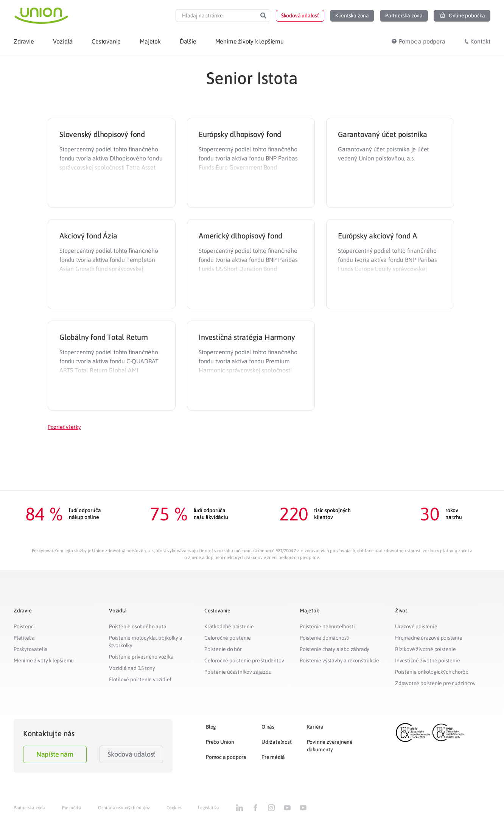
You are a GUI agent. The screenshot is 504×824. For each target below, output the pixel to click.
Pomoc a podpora (226, 757)
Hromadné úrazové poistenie (429, 638)
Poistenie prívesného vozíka (141, 657)
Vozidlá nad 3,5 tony (132, 668)
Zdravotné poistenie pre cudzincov (435, 683)
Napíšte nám (55, 754)
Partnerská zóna (30, 808)
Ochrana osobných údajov (124, 808)
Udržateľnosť (277, 742)
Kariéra (315, 727)
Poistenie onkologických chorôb (432, 672)
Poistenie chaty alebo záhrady (334, 649)
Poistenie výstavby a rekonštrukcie (339, 660)
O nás (268, 727)
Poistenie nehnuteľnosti (327, 626)
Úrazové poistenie (416, 626)
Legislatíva (208, 808)
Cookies (174, 808)
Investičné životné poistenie (427, 660)
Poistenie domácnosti (325, 638)
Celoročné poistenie (228, 638)
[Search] (263, 16)
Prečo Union (220, 742)
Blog (211, 727)
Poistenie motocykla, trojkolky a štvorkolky (146, 642)
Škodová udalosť (131, 754)
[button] (300, 16)
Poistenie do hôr (223, 649)
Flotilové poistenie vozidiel (140, 679)
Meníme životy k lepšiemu (44, 660)
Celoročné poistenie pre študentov (244, 660)
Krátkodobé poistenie (229, 626)
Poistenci (24, 626)
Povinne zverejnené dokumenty (330, 746)
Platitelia (24, 638)
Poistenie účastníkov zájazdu (238, 672)
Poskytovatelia (31, 649)
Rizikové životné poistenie (425, 649)
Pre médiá (273, 757)
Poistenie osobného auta (138, 626)
